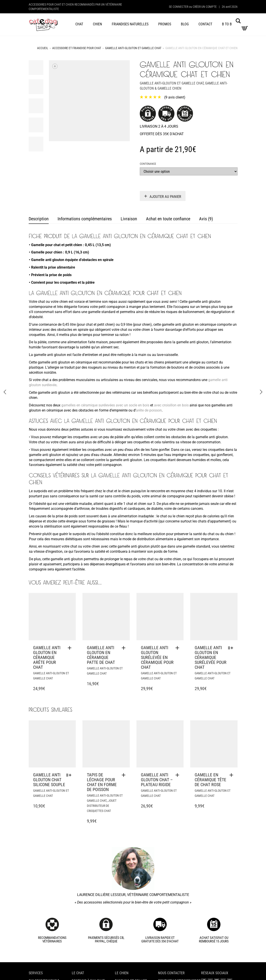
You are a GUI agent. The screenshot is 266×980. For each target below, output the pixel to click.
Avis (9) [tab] (206, 219)
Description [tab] (39, 219)
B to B (227, 24)
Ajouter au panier (165, 197)
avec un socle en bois (133, 405)
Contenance (148, 164)
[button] (71, 648)
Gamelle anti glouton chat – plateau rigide (157, 780)
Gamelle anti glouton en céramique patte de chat (101, 655)
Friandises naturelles (130, 24)
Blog (185, 24)
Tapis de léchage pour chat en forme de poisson (102, 782)
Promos (165, 24)
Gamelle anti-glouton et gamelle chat (133, 48)
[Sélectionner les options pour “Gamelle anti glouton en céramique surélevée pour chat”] (232, 648)
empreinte (120, 410)
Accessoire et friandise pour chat (77, 48)
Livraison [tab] (129, 219)
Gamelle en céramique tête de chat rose (210, 780)
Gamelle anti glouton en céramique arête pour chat (47, 657)
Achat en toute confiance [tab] (168, 219)
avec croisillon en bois (171, 405)
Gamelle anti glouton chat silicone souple (49, 780)
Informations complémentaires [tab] (85, 219)
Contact (205, 24)
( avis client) (175, 97)
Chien (97, 24)
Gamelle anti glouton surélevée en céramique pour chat (157, 657)
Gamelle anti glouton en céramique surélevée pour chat (211, 657)
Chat (79, 24)
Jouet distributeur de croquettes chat (102, 806)
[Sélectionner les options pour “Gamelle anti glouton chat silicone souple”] (70, 775)
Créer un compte (205, 7)
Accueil (43, 48)
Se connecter (179, 7)
